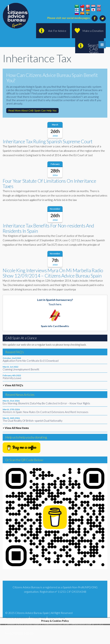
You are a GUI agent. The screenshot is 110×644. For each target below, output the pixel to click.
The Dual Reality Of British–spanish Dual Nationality (33, 421)
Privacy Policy (38, 617)
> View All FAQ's (13, 385)
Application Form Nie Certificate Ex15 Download (31, 361)
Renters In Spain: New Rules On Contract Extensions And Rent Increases (45, 412)
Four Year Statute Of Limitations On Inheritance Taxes (49, 184)
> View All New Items (16, 428)
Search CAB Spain (94, 48)
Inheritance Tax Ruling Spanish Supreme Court (48, 141)
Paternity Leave (12, 378)
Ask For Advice (57, 31)
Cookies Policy (57, 617)
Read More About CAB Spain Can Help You (32, 111)
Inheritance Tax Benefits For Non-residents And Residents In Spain (48, 228)
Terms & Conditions (17, 617)
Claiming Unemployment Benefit (21, 369)
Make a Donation (93, 31)
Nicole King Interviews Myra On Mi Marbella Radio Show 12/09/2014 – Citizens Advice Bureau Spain (53, 273)
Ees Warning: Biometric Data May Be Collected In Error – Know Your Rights (46, 403)
